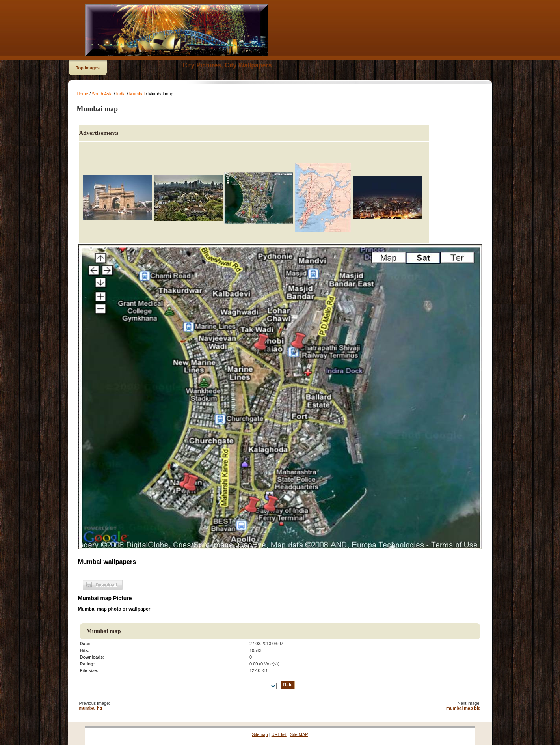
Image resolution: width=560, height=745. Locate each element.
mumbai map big (463, 708)
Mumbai (137, 94)
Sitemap (260, 734)
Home (83, 94)
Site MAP (299, 734)
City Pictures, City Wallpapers (227, 65)
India (121, 94)
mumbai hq (91, 708)
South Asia (102, 94)
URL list (279, 734)
